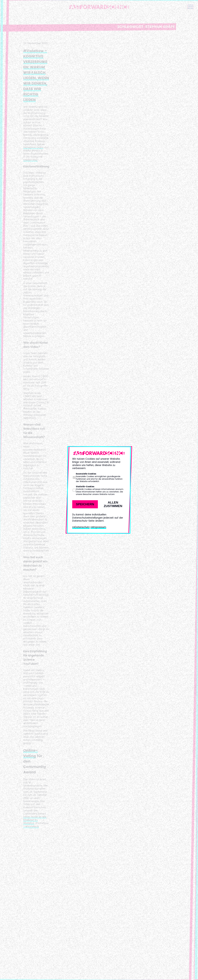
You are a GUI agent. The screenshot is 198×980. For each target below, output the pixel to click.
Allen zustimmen (113, 504)
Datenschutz (82, 527)
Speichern (85, 504)
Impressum (100, 527)
